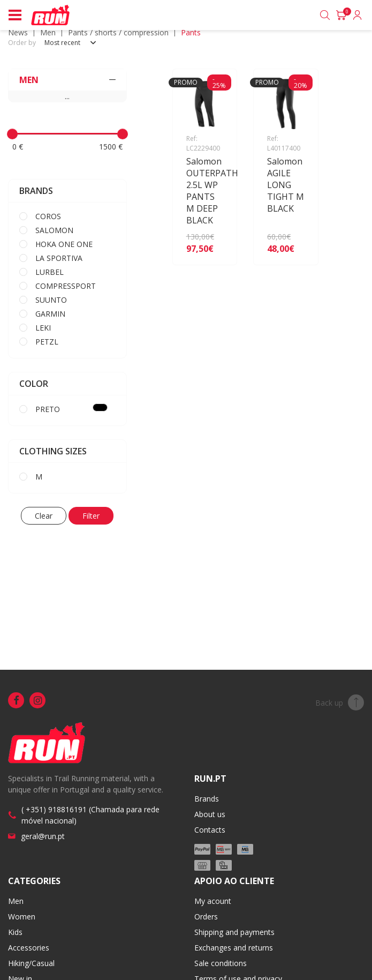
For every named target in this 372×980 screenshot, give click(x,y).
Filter (91, 516)
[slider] (12, 134)
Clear (44, 516)
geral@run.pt (43, 836)
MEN (48, 32)
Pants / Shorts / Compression (118, 32)
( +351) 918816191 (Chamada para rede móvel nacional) (90, 815)
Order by (22, 43)
